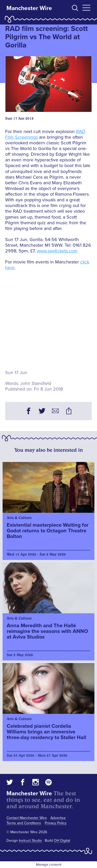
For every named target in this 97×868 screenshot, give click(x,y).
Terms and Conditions (24, 823)
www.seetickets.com (57, 251)
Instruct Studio (30, 841)
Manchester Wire (29, 8)
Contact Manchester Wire (27, 818)
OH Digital (62, 841)
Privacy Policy (56, 823)
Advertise (58, 818)
